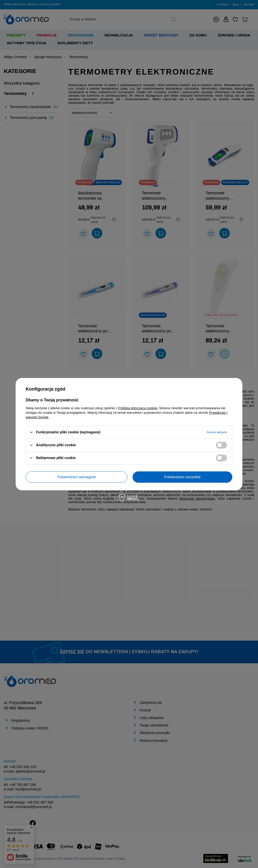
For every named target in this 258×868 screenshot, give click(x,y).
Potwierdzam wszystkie (183, 477)
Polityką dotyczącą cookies (138, 408)
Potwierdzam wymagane (77, 477)
